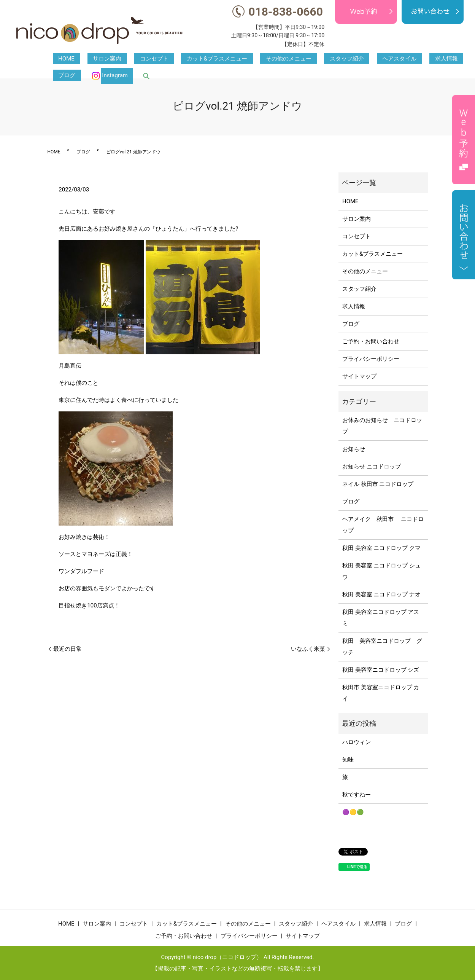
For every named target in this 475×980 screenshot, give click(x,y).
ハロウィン (357, 742)
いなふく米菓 (308, 649)
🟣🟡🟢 (353, 812)
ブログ (392, 59)
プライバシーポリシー (371, 359)
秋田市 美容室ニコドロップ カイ (381, 693)
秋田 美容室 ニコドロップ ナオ (381, 594)
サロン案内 (91, 59)
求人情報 (364, 59)
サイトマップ (359, 376)
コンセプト (126, 59)
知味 (348, 760)
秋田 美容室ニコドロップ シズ (381, 670)
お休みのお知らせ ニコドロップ (382, 426)
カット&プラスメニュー (179, 59)
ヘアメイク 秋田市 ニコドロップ (383, 525)
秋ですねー (357, 795)
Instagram (434, 59)
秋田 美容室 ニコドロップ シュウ (381, 571)
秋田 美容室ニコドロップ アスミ (381, 618)
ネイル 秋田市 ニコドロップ (378, 484)
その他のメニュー (239, 59)
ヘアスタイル (328, 59)
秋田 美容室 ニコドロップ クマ (381, 548)
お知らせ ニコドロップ (372, 467)
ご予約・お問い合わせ (371, 341)
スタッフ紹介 (286, 59)
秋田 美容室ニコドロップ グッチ (382, 647)
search (460, 59)
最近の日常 (68, 649)
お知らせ (354, 449)
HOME (61, 59)
